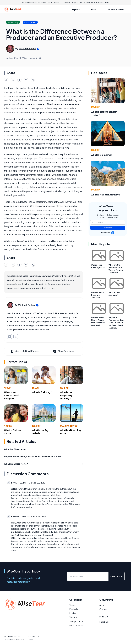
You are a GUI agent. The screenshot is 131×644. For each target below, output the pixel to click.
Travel (8, 388)
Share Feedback (63, 351)
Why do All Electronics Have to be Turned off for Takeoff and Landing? (116, 323)
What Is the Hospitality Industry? (66, 395)
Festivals (74, 609)
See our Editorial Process (24, 351)
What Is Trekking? (42, 392)
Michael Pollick (27, 48)
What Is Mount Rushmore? (105, 195)
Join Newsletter (116, 9)
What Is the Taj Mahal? (40, 432)
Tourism (64, 388)
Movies (73, 613)
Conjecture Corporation (31, 636)
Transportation (69, 426)
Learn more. (105, 2)
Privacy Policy (9, 640)
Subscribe (108, 228)
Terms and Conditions (24, 640)
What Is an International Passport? (12, 395)
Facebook (104, 622)
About (102, 605)
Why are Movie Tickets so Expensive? (97, 295)
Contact (103, 609)
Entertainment (76, 625)
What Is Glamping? (101, 155)
